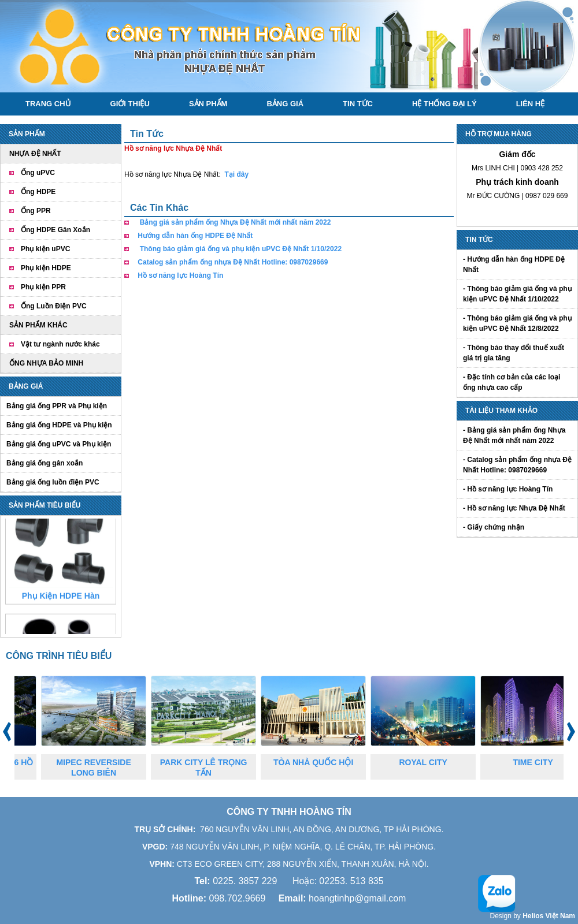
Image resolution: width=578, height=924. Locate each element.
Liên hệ (531, 104)
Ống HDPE (38, 192)
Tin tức (358, 104)
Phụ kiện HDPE (46, 268)
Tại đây (236, 174)
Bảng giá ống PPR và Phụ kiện (57, 406)
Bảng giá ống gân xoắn (45, 463)
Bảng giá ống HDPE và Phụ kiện (59, 425)
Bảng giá (285, 104)
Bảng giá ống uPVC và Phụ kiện (59, 444)
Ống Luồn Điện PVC (54, 306)
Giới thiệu (130, 104)
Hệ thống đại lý (444, 104)
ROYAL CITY (433, 762)
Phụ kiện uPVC (45, 249)
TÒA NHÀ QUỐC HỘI (323, 762)
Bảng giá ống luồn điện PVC (53, 482)
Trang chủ (48, 104)
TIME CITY (542, 762)
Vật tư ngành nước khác (60, 344)
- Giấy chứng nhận (494, 527)
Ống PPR (36, 211)
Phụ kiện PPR (43, 287)
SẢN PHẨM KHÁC (38, 325)
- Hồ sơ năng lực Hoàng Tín (508, 489)
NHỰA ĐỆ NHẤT (35, 154)
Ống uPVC (38, 173)
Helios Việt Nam (549, 916)
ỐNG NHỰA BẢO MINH (46, 363)
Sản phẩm (208, 104)
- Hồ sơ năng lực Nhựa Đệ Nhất (514, 508)
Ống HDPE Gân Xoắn (55, 230)
